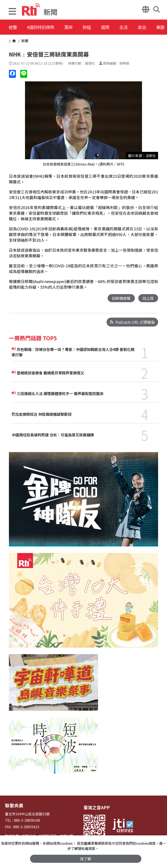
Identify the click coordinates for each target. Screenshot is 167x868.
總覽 (13, 27)
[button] (12, 12)
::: (10, 41)
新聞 (24, 41)
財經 (92, 27)
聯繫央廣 (14, 805)
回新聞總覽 (121, 298)
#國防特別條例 (43, 27)
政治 (150, 27)
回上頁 (148, 298)
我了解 (86, 859)
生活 (131, 27)
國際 (111, 27)
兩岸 (72, 27)
